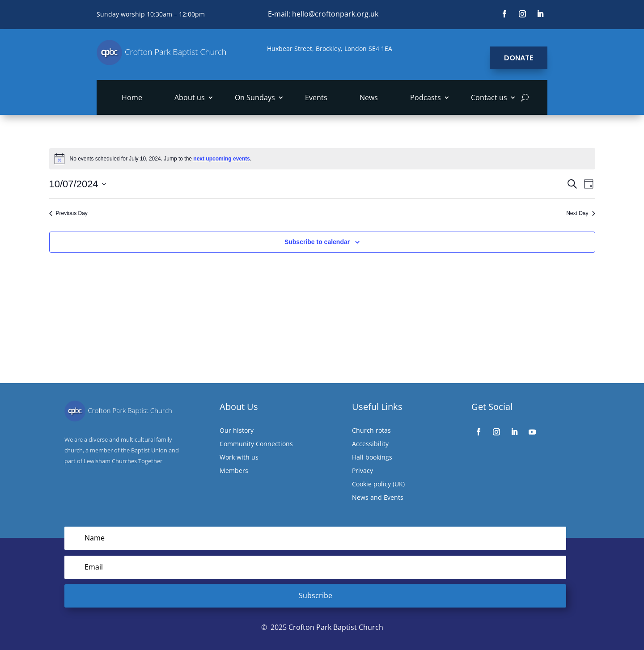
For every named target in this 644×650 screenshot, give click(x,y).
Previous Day (68, 213)
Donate (519, 58)
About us (190, 98)
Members (234, 471)
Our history (237, 431)
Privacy (362, 471)
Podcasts (426, 98)
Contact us (489, 98)
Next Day (580, 213)
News (369, 98)
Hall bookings (372, 458)
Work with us (239, 458)
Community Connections (256, 444)
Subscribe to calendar (317, 242)
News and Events (378, 498)
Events (316, 98)
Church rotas (371, 431)
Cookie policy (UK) (378, 485)
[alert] (322, 159)
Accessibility (370, 444)
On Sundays (255, 98)
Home (132, 98)
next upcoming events (222, 159)
